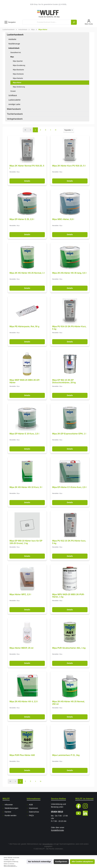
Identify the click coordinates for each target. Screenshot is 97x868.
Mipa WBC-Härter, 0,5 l (63, 219)
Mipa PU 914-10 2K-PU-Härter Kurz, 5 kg (69, 328)
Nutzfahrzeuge (14, 44)
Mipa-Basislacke (18, 70)
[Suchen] (74, 22)
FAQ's (31, 815)
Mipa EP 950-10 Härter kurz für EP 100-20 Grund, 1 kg (26, 542)
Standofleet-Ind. (16, 53)
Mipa (12, 57)
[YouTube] (78, 813)
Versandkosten (48, 844)
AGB (31, 805)
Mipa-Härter (17, 83)
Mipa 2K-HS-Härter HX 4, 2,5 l (24, 701)
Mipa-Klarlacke (18, 78)
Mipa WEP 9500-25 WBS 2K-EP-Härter (25, 381)
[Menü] (10, 22)
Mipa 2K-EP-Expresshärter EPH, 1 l (69, 434)
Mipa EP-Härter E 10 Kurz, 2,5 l (24, 434)
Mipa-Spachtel (18, 61)
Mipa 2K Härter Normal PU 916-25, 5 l (27, 167)
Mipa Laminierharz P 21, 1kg (66, 755)
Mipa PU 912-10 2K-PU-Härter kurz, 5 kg (69, 542)
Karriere (8, 812)
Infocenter (9, 805)
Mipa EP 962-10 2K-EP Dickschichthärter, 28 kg (64, 381)
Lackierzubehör (15, 100)
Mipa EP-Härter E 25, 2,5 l (22, 219)
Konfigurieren (61, 862)
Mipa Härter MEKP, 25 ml (21, 648)
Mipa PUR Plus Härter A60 (22, 755)
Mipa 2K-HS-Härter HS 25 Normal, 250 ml (68, 703)
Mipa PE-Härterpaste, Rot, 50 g (24, 326)
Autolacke (12, 39)
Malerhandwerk (14, 109)
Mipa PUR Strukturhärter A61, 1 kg (69, 648)
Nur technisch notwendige (40, 862)
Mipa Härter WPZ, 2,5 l (20, 594)
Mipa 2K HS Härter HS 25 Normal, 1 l (27, 273)
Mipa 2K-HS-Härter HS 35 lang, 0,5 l (69, 273)
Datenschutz (34, 812)
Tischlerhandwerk (15, 114)
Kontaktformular (57, 830)
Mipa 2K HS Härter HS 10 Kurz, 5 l (26, 487)
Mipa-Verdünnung (19, 87)
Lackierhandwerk (15, 35)
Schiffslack (13, 95)
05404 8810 (57, 812)
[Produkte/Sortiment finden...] (47, 22)
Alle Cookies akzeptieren (82, 862)
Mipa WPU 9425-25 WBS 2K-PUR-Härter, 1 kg (68, 596)
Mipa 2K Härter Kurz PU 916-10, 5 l (69, 166)
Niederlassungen (11, 808)
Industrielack (14, 48)
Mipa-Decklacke (18, 74)
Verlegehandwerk (15, 119)
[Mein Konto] (89, 22)
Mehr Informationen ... (10, 866)
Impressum (33, 808)
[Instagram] (85, 806)
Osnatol (13, 91)
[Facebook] (78, 806)
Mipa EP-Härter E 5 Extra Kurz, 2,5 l (69, 487)
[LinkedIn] (85, 813)
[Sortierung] (69, 130)
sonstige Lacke (14, 104)
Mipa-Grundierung (19, 65)
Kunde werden (11, 815)
